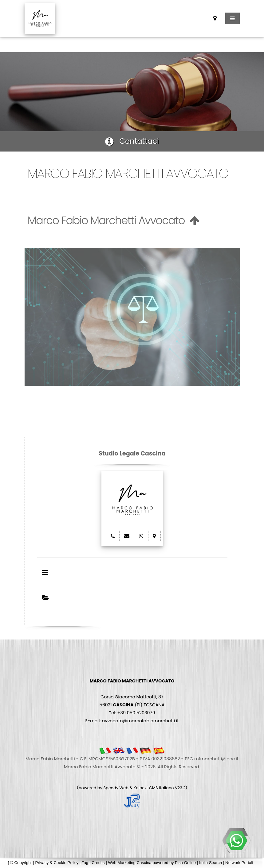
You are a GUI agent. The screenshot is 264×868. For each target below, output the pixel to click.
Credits (98, 863)
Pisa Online (185, 863)
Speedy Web (116, 788)
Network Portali (239, 863)
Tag (85, 863)
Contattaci (132, 141)
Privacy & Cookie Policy (57, 863)
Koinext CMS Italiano (154, 788)
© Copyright (21, 863)
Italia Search (211, 863)
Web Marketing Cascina (130, 863)
